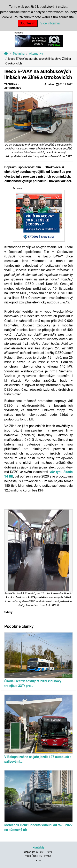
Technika (19, 54)
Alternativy (36, 54)
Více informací (51, 23)
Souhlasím (28, 23)
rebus (49, 84)
